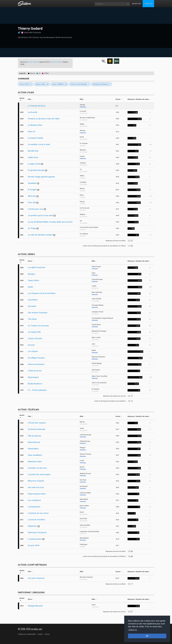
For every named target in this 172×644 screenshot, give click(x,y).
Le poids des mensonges (39, 474)
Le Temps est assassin (38, 326)
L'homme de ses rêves (38, 513)
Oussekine (33, 300)
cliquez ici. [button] (133, 630)
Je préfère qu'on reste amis (41, 215)
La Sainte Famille (35, 138)
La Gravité (32, 112)
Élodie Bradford (35, 384)
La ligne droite (34, 164)
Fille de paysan (34, 436)
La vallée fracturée (37, 267)
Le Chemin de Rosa (36, 106)
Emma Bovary (34, 442)
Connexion (148, 4)
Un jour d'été (34, 545)
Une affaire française (38, 313)
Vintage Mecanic (35, 606)
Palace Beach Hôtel (37, 494)
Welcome (32, 196)
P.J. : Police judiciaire (37, 390)
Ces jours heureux (36, 578)
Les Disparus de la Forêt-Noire (42, 293)
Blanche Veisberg (33, 62)
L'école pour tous (36, 209)
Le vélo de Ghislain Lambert (40, 235)
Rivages (31, 274)
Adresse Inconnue (36, 364)
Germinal (32, 306)
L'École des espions (37, 423)
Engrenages (33, 377)
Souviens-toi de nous (37, 468)
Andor (31, 287)
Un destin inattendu (37, 429)
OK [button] (147, 636)
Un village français (36, 358)
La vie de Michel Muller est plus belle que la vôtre (50, 222)
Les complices (34, 500)
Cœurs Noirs (34, 280)
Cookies (40, 634)
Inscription (136, 4)
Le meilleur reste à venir (39, 144)
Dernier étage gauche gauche (41, 177)
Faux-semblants (35, 455)
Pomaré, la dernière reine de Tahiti (44, 119)
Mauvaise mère (35, 462)
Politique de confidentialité (27, 634)
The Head (32, 319)
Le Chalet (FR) (34, 332)
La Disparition (34, 507)
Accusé (31, 345)
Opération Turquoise (37, 532)
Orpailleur (32, 183)
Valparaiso (33, 526)
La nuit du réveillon (36, 520)
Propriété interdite (36, 170)
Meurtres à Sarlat (36, 481)
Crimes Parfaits (35, 339)
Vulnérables (33, 449)
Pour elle (32, 202)
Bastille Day (33, 151)
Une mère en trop (36, 487)
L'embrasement (35, 539)
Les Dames (33, 351)
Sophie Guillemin (57, 62)
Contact (47, 634)
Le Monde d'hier (35, 125)
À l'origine (32, 190)
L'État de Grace (35, 371)
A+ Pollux (32, 228)
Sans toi (31, 132)
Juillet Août (33, 157)
